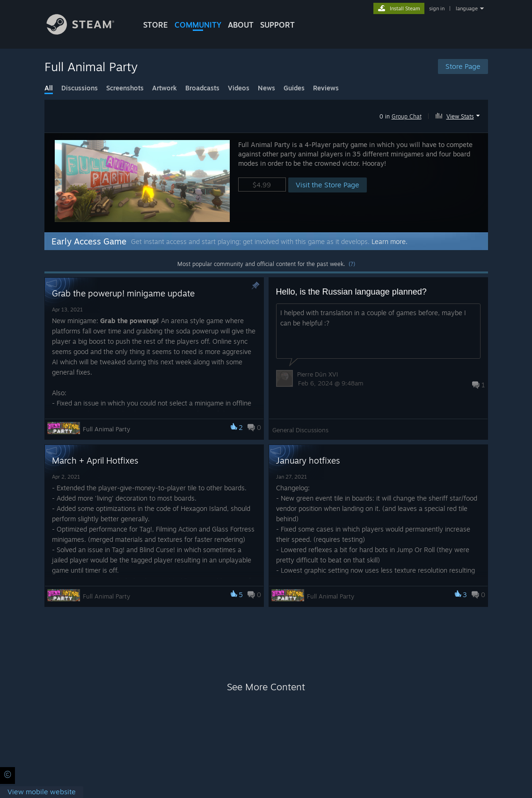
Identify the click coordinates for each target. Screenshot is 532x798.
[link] (42, 792)
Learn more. (390, 241)
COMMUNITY (198, 25)
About (241, 25)
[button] (459, 115)
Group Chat (407, 116)
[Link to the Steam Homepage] (87, 32)
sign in (437, 8)
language (467, 8)
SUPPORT (277, 25)
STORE (156, 25)
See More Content (266, 687)
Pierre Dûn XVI (317, 374)
